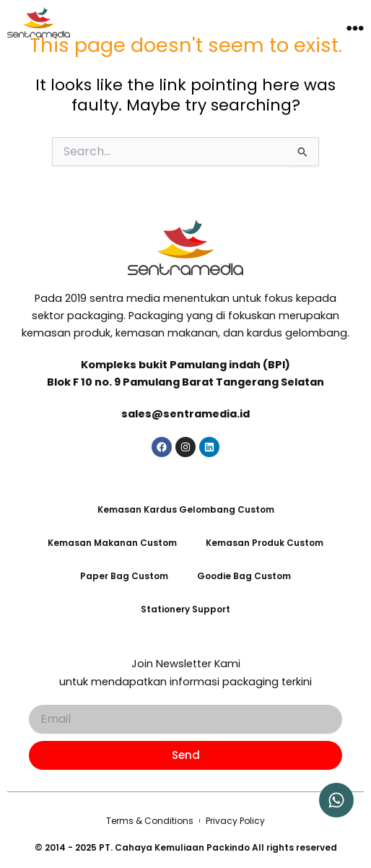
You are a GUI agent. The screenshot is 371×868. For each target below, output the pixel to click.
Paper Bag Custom (124, 576)
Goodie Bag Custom (244, 576)
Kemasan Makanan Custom (112, 543)
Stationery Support (185, 609)
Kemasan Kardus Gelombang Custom (186, 509)
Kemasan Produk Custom (265, 543)
